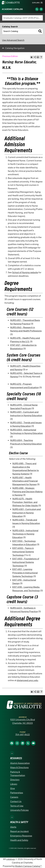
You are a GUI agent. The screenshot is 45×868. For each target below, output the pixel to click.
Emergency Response (21, 836)
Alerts (13, 827)
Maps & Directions (19, 768)
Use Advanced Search (13, 40)
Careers (14, 797)
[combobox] (22, 18)
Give (13, 788)
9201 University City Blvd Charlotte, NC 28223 (23, 721)
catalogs (11, 859)
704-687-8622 (22, 735)
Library (14, 784)
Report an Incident (19, 831)
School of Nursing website (25, 272)
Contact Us (16, 801)
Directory (15, 780)
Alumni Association (20, 763)
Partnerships (17, 793)
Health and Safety (19, 840)
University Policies (19, 810)
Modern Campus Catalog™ (28, 866)
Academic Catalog (12, 9)
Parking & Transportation (18, 774)
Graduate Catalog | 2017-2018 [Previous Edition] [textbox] (23, 18)
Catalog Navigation (15, 48)
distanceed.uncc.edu (27, 680)
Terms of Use (17, 806)
